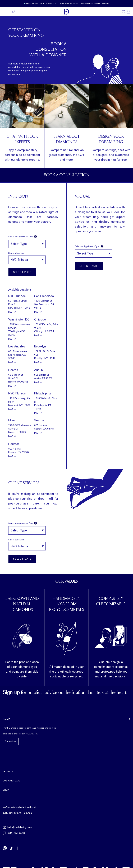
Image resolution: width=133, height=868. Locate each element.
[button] (127, 719)
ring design (100, 222)
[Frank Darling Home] (66, 12)
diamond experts (28, 160)
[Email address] (66, 719)
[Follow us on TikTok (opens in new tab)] (11, 848)
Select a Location (16, 253)
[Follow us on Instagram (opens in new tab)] (5, 848)
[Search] (13, 12)
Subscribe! (11, 741)
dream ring (108, 160)
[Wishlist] (123, 12)
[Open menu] (6, 12)
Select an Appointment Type (23, 237)
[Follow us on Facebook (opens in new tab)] (17, 848)
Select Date (22, 272)
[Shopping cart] (129, 12)
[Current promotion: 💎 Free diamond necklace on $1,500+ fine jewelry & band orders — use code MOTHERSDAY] (66, 3)
